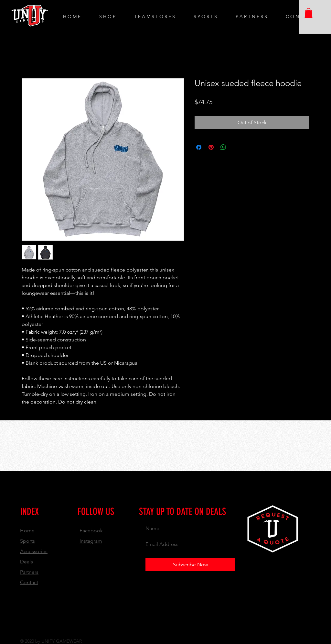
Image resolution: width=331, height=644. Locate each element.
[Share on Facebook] (199, 147)
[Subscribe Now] (190, 565)
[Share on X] (236, 147)
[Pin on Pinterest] (211, 147)
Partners (29, 572)
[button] (309, 13)
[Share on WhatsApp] (223, 147)
